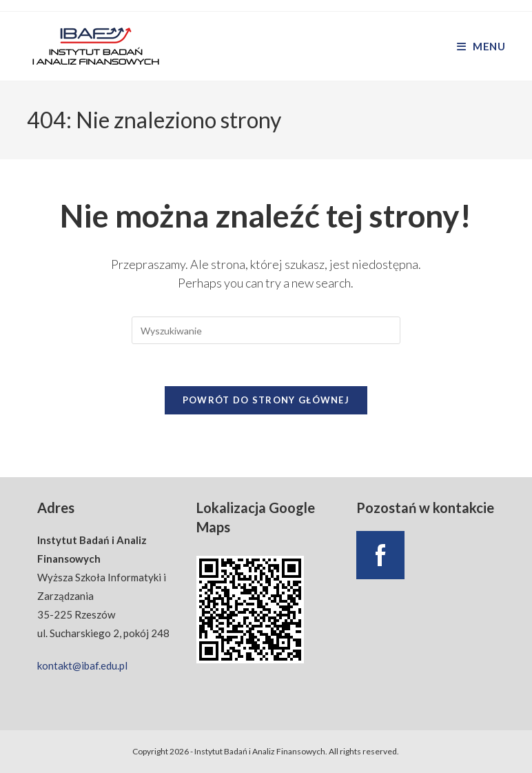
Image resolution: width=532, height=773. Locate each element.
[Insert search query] (266, 330)
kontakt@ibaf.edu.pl (82, 665)
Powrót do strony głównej (266, 400)
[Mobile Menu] (481, 46)
